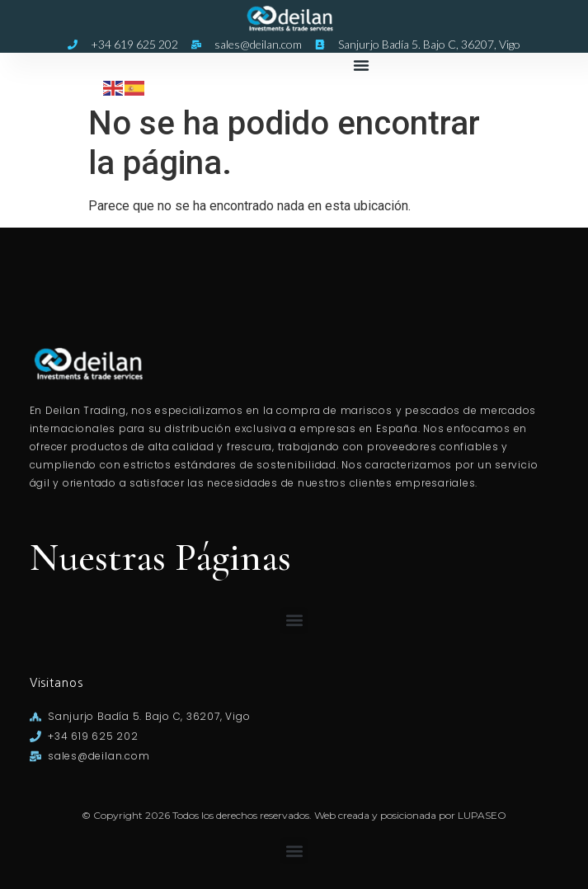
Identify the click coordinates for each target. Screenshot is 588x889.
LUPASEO (482, 815)
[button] (361, 65)
